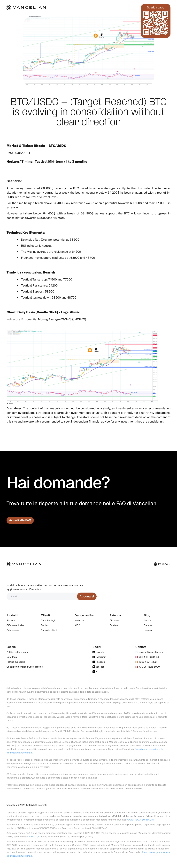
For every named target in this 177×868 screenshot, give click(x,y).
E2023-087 (35, 837)
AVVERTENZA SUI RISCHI (140, 820)
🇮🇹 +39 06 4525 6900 (148, 667)
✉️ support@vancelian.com (150, 652)
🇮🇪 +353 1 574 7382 (146, 662)
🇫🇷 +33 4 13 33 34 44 (147, 657)
